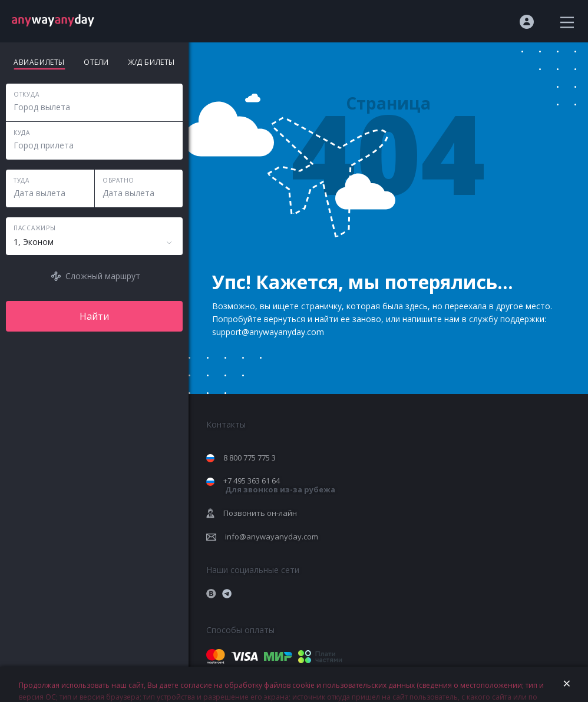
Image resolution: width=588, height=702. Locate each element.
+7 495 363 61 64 (279, 485)
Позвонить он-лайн (260, 513)
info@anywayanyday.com (272, 537)
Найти (94, 316)
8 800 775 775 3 (250, 458)
